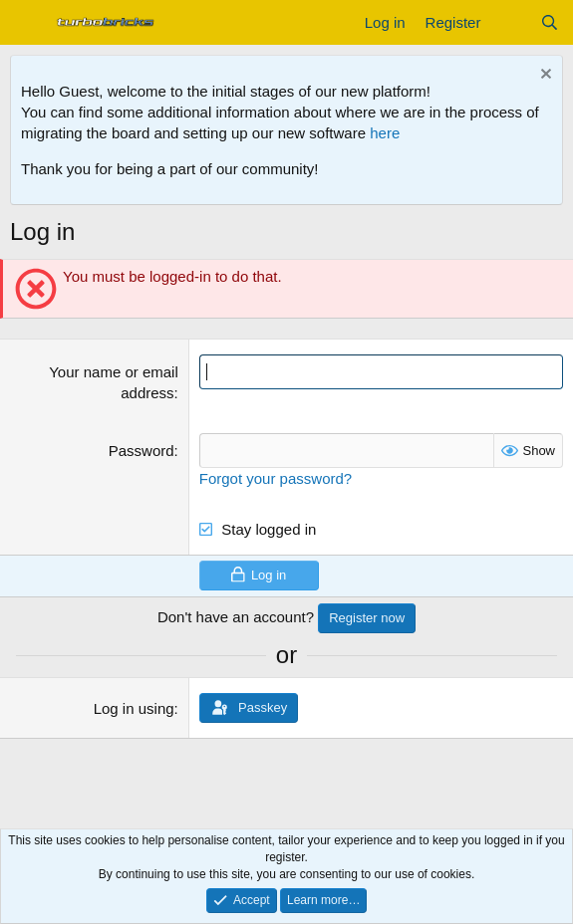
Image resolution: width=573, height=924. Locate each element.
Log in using (134, 708)
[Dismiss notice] (544, 76)
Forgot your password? (276, 478)
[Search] (550, 22)
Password (142, 451)
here (385, 133)
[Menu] (27, 23)
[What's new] (510, 22)
